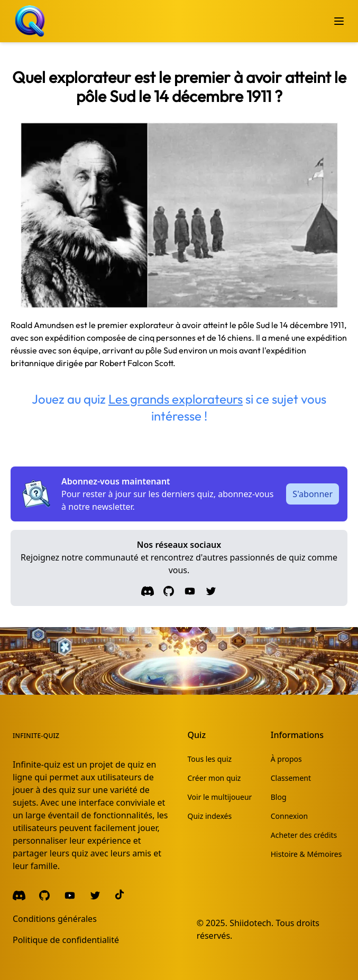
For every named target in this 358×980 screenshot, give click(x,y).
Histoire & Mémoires (306, 854)
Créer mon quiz (214, 778)
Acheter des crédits (304, 835)
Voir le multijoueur (220, 797)
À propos (286, 759)
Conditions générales (55, 919)
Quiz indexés (210, 816)
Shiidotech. (251, 923)
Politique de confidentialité (66, 940)
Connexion (289, 816)
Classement (291, 778)
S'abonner (313, 494)
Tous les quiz (210, 759)
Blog (279, 797)
